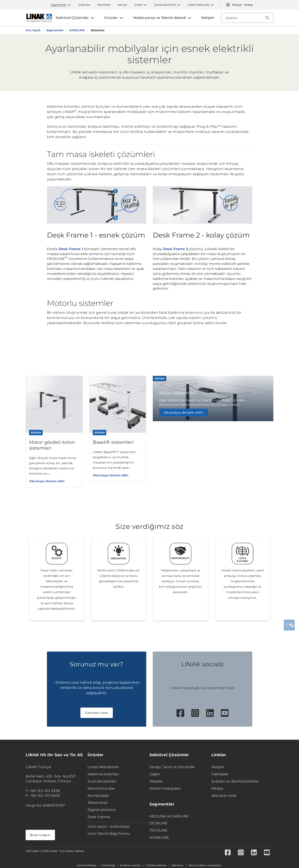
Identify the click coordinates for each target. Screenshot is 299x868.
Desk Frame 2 (175, 249)
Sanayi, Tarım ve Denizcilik (172, 767)
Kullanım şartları (131, 865)
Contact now (97, 713)
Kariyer (123, 5)
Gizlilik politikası (156, 865)
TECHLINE (159, 830)
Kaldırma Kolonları (103, 774)
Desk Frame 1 (71, 249)
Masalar (156, 781)
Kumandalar (98, 796)
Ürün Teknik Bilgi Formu (109, 834)
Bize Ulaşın (40, 835)
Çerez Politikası (87, 865)
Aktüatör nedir (224, 796)
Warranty (177, 865)
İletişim (218, 767)
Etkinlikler (104, 5)
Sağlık (155, 774)
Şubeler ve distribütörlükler (235, 781)
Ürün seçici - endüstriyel (109, 826)
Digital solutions (102, 810)
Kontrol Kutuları (101, 788)
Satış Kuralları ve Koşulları (205, 865)
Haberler (84, 5)
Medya (217, 788)
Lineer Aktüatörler (103, 767)
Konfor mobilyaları (165, 788)
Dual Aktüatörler (102, 781)
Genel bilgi (108, 865)
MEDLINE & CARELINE (169, 816)
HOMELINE (159, 837)
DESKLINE (159, 823)
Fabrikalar (220, 774)
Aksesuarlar (98, 803)
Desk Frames (99, 817)
